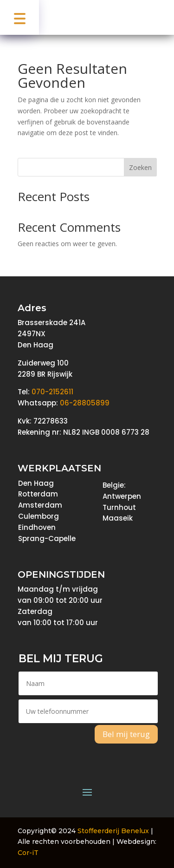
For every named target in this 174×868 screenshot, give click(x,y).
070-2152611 (52, 392)
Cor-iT (28, 853)
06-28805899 (85, 403)
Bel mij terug (126, 734)
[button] (19, 17)
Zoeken (140, 167)
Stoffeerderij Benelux (113, 831)
